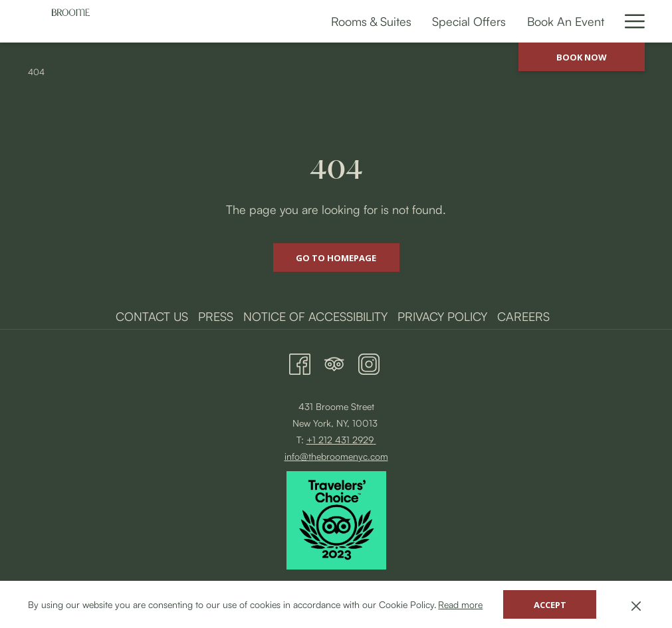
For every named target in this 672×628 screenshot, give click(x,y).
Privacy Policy (442, 316)
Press (216, 316)
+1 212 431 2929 (340, 440)
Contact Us (152, 316)
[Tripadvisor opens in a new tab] (334, 361)
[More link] (630, 21)
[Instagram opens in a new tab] (369, 361)
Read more (460, 604)
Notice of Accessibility (315, 316)
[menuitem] (216, 21)
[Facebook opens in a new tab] (300, 361)
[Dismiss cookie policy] (636, 604)
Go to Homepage (336, 258)
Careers (523, 316)
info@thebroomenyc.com (336, 456)
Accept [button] (550, 605)
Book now (582, 57)
